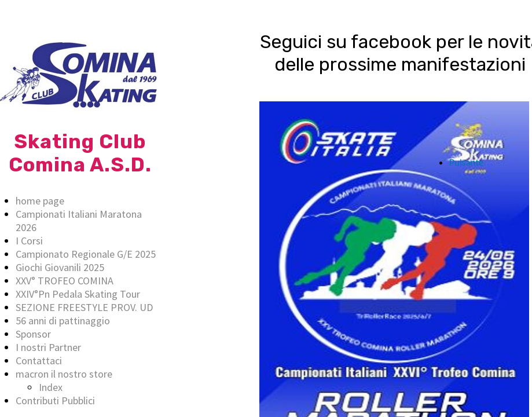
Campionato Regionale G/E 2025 (86, 254)
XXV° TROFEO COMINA (65, 281)
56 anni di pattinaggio (63, 321)
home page (40, 201)
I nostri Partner (48, 347)
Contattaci (39, 361)
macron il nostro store (64, 374)
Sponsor (33, 334)
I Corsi (29, 241)
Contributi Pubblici (55, 400)
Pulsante (467, 162)
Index (51, 387)
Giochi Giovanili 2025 (60, 267)
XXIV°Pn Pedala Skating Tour (78, 294)
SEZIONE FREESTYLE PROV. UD (84, 307)
